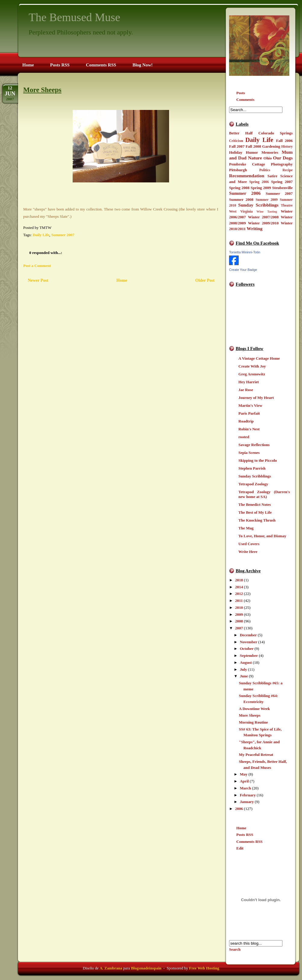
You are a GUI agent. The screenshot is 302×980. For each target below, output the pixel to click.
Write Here (248, 552)
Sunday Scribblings (258, 205)
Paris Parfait (249, 413)
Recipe (288, 170)
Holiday (236, 152)
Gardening (271, 146)
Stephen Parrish (252, 468)
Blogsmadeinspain (146, 968)
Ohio (267, 158)
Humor (252, 152)
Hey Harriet (249, 382)
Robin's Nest (249, 429)
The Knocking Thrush (257, 520)
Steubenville (282, 188)
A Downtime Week (254, 709)
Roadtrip (246, 421)
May (244, 774)
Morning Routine (253, 722)
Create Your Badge (243, 270)
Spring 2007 (282, 182)
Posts (241, 93)
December (248, 635)
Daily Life (259, 140)
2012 (239, 594)
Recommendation (247, 176)
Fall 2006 (284, 141)
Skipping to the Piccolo (258, 460)
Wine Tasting (267, 212)
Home (241, 828)
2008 (239, 621)
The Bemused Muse (74, 17)
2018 (239, 580)
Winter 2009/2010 (263, 223)
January (247, 802)
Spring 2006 (259, 182)
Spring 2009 (261, 188)
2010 (239, 607)
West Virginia (241, 212)
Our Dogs (283, 158)
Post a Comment (37, 266)
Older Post (205, 280)
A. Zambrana (111, 968)
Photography (282, 164)
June (244, 676)
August (246, 662)
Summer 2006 (245, 193)
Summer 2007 (279, 193)
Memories (270, 152)
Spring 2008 (239, 188)
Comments (245, 100)
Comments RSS (249, 842)
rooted (244, 437)
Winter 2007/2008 (263, 217)
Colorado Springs (275, 133)
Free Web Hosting (204, 968)
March (245, 788)
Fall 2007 (237, 146)
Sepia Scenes (249, 453)
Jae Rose (246, 390)
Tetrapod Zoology (253, 484)
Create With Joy (252, 366)
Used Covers (249, 544)
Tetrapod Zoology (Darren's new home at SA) (264, 494)
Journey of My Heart (256, 398)
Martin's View (250, 405)
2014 (239, 587)
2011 (239, 601)
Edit (240, 848)
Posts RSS (245, 835)
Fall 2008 (253, 146)
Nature (255, 158)
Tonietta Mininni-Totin (245, 252)
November (249, 642)
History (287, 147)
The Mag (246, 528)
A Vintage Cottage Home (259, 358)
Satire (272, 176)
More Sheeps (250, 715)
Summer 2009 (267, 200)
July (244, 669)
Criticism (236, 141)
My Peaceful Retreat (256, 755)
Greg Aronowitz (252, 374)
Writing (255, 228)
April (244, 781)
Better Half (241, 133)
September (249, 655)
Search (235, 949)
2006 (239, 809)
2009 (239, 614)
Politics (265, 170)
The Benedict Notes (255, 504)
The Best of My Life (255, 512)
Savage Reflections (254, 445)
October (247, 649)
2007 (239, 628)
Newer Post (38, 280)
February (248, 795)
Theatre (287, 206)
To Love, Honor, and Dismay (262, 536)
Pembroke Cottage (247, 164)
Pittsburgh (238, 170)
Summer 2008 (241, 199)
